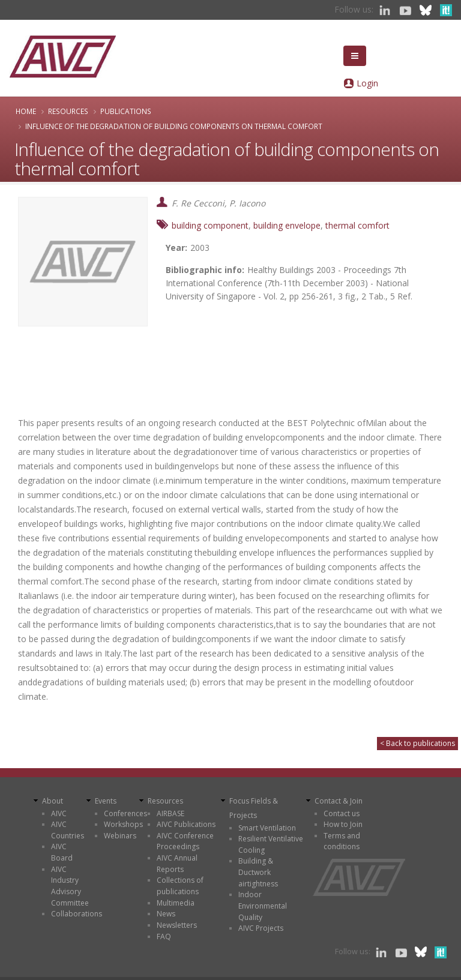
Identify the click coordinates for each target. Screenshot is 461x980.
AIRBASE (170, 813)
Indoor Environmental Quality (263, 906)
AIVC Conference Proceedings (185, 841)
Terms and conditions (342, 841)
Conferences (125, 813)
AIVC (59, 813)
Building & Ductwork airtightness (258, 872)
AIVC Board (62, 852)
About (53, 801)
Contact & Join (339, 801)
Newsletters (177, 925)
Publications (126, 111)
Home (26, 111)
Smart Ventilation (267, 828)
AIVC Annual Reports (177, 864)
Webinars (120, 836)
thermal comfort (357, 225)
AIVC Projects (261, 928)
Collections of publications (180, 886)
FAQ (164, 936)
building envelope (287, 225)
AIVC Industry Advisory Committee (70, 886)
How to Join (343, 824)
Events (106, 801)
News (166, 914)
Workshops (123, 824)
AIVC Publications (186, 824)
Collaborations (77, 914)
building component (210, 225)
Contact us (342, 813)
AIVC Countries (68, 830)
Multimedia (176, 903)
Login (367, 83)
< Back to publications (417, 743)
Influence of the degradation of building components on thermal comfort (174, 126)
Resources (68, 111)
